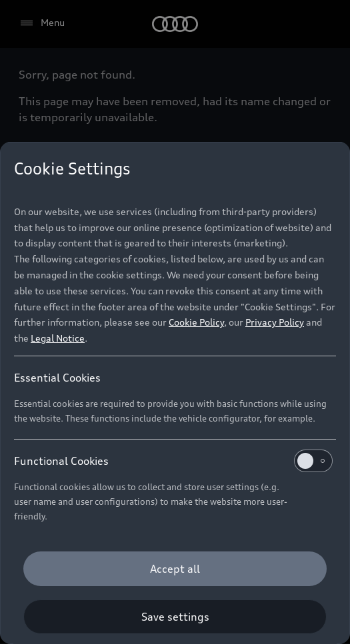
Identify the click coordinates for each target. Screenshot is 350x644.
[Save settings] (175, 617)
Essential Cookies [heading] (57, 378)
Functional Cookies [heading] (173, 461)
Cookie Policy (196, 322)
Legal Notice (58, 338)
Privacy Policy (275, 322)
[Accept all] (175, 569)
